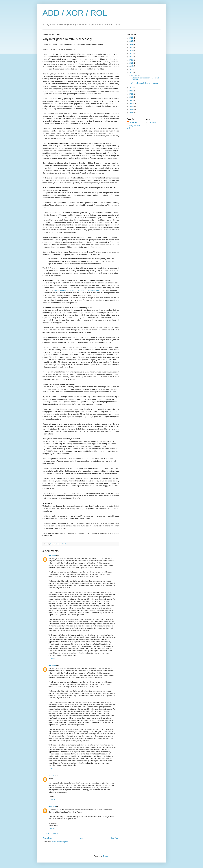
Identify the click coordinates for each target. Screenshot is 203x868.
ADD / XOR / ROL (75, 13)
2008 (132, 103)
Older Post (114, 838)
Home (81, 838)
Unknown (52, 556)
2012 (132, 91)
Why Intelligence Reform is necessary (144, 83)
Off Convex (152, 123)
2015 (132, 69)
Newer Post (47, 838)
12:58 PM (52, 658)
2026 (132, 38)
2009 (132, 100)
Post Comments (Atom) (61, 842)
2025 (132, 41)
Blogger (106, 856)
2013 (132, 88)
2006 (132, 110)
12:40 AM (52, 800)
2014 (132, 72)
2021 (132, 50)
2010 (132, 97)
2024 (132, 44)
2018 (132, 60)
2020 (132, 54)
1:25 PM (52, 829)
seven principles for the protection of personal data (77, 290)
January (134, 75)
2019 (132, 57)
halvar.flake (134, 122)
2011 (132, 94)
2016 (132, 66)
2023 (132, 47)
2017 (132, 63)
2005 (132, 113)
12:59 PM (52, 768)
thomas (51, 775)
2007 (132, 107)
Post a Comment (52, 833)
